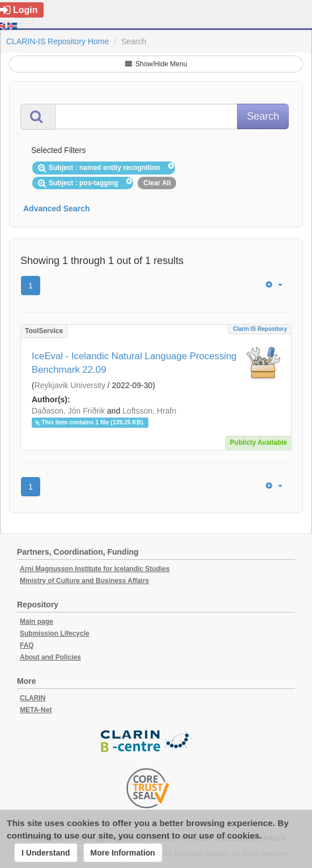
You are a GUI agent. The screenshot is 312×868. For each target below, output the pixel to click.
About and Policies (50, 657)
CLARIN (33, 698)
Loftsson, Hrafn (149, 411)
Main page (37, 622)
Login (19, 10)
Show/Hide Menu (156, 64)
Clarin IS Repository (260, 329)
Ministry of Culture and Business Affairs (84, 581)
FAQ (27, 645)
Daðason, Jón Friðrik (68, 411)
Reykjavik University (70, 385)
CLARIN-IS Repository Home (57, 41)
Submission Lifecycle (55, 633)
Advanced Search (57, 209)
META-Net (36, 710)
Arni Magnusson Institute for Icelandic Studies (95, 569)
